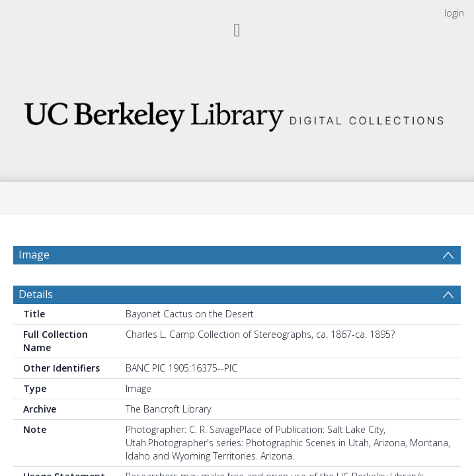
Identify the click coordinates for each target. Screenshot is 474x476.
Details (36, 301)
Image (34, 255)
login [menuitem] (454, 13)
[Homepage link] (237, 113)
